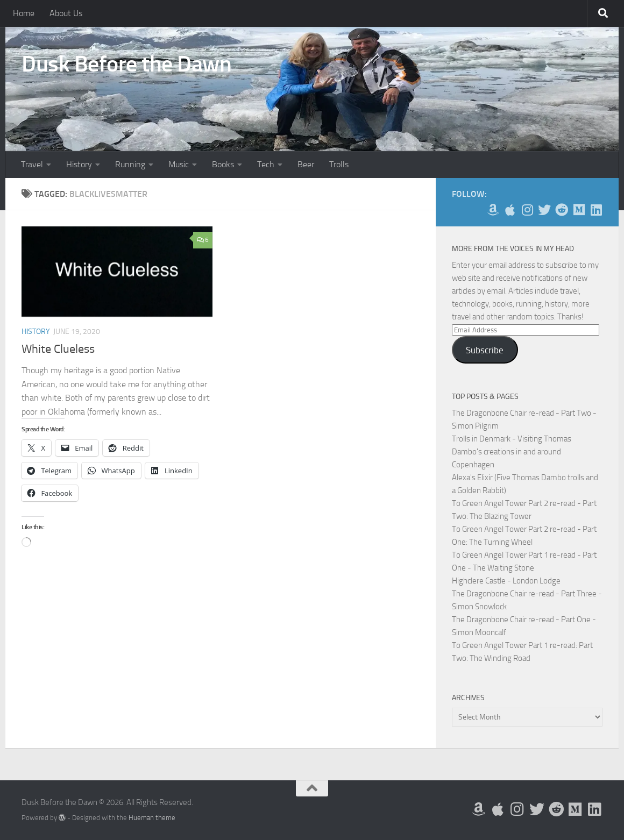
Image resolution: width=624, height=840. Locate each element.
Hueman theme (152, 818)
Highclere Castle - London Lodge (506, 581)
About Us (66, 13)
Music (179, 164)
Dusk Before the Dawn (126, 64)
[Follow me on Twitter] (544, 210)
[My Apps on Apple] (510, 210)
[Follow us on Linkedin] (596, 210)
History (79, 164)
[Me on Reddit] (562, 210)
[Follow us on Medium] (579, 210)
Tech (266, 164)
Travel (32, 164)
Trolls (339, 164)
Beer (306, 164)
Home (24, 13)
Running (130, 164)
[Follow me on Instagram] (527, 210)
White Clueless (58, 349)
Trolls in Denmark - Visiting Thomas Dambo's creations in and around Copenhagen (512, 452)
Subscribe (485, 350)
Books (223, 164)
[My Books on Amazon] (493, 210)
